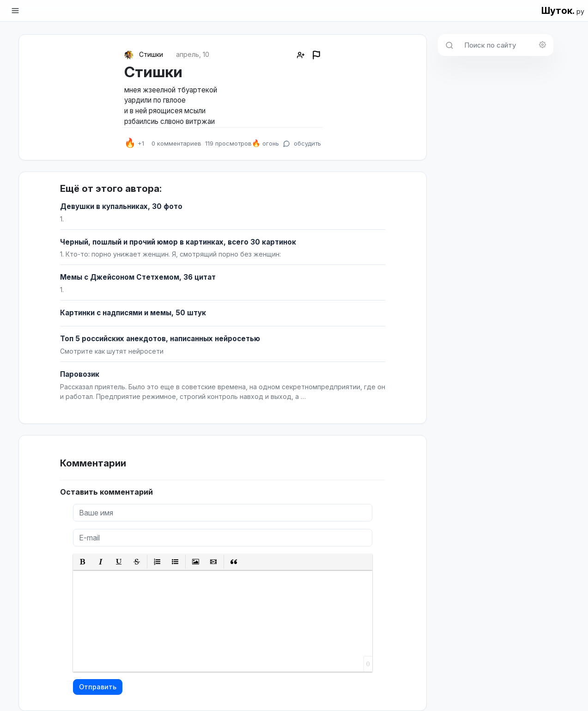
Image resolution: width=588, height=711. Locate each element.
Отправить (98, 687)
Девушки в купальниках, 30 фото (121, 206)
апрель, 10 (193, 54)
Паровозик (80, 374)
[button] (83, 562)
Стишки (151, 54)
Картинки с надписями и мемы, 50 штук (133, 313)
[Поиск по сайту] (506, 45)
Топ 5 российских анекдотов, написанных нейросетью (160, 339)
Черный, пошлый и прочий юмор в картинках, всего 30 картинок (178, 242)
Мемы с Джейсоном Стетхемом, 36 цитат (138, 277)
